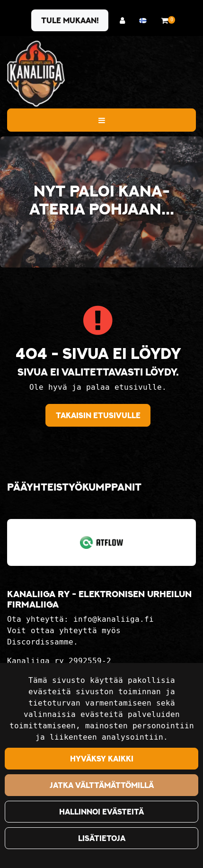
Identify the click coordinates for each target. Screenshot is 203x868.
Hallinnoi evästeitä (101, 812)
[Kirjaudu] (125, 21)
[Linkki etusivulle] (36, 74)
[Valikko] (101, 120)
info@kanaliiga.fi (114, 619)
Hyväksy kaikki (102, 759)
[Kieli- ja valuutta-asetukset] (145, 21)
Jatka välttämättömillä (102, 785)
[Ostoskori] (164, 21)
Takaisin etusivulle (98, 415)
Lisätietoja (102, 838)
